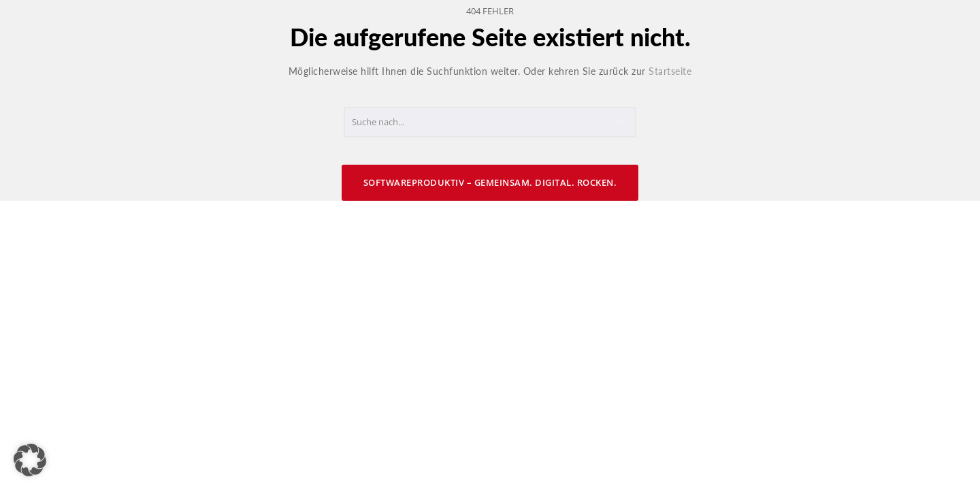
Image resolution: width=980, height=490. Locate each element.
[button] (30, 460)
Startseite (670, 71)
